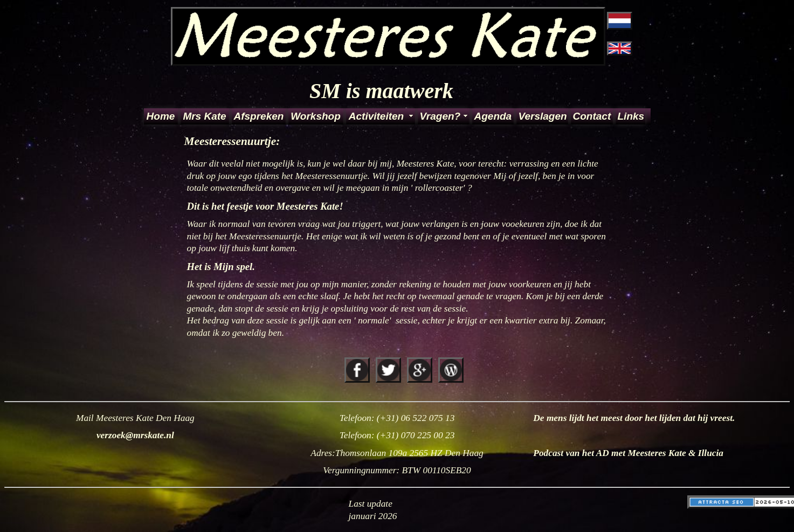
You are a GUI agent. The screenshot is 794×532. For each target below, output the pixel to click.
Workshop (316, 116)
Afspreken (259, 116)
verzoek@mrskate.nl (135, 435)
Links (631, 116)
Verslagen (543, 116)
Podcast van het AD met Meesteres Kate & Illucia (628, 453)
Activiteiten (376, 116)
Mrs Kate (204, 116)
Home (161, 116)
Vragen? (440, 116)
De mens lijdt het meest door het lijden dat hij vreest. (634, 418)
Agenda (493, 116)
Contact (592, 116)
